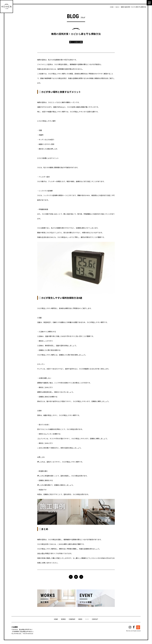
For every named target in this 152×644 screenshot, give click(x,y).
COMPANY (72, 619)
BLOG (87, 619)
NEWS (80, 619)
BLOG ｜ (118, 7)
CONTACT (95, 619)
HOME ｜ (113, 7)
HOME (56, 619)
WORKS (63, 619)
